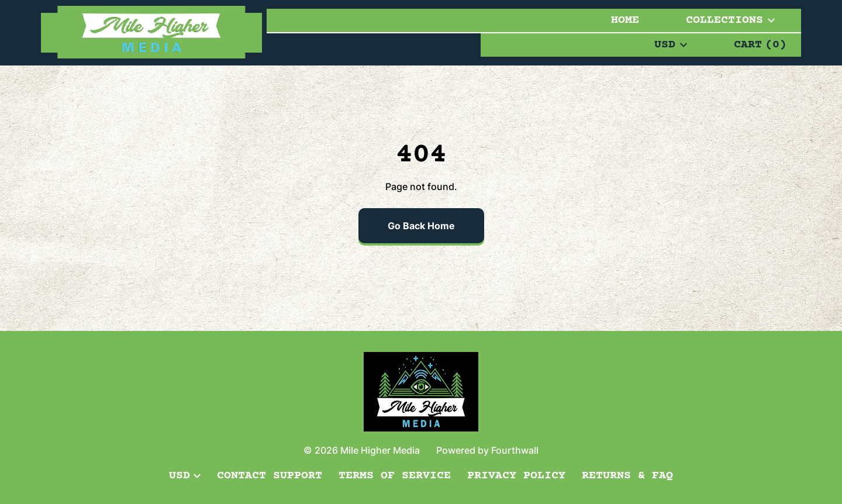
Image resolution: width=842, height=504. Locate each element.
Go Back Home (421, 226)
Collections (730, 20)
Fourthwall (515, 450)
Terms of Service (395, 476)
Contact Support (270, 476)
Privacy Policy (516, 476)
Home (625, 20)
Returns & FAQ (627, 476)
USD (671, 45)
